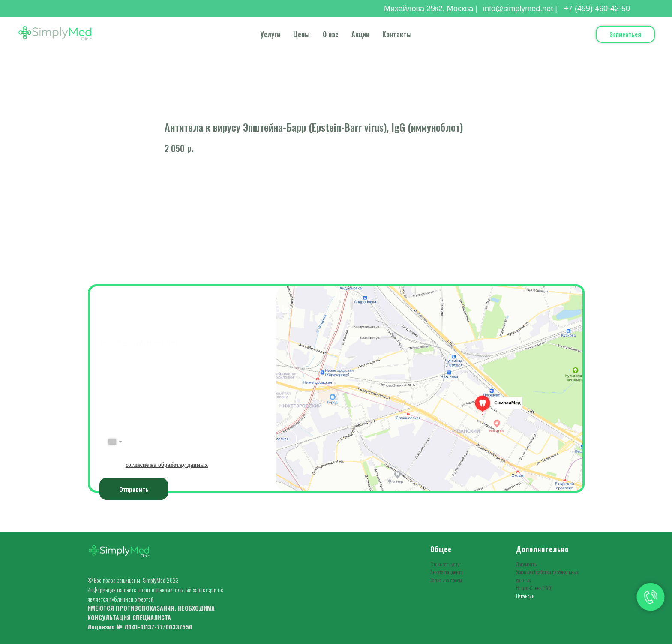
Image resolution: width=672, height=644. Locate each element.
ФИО (108, 385)
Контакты (397, 34)
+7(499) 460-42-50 (145, 328)
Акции (360, 34)
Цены (301, 34)
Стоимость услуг (446, 564)
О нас (331, 34)
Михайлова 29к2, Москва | (431, 9)
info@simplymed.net (139, 343)
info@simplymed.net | (520, 9)
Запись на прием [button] (446, 580)
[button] (625, 34)
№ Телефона (119, 425)
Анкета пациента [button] (447, 572)
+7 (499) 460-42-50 (597, 9)
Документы (527, 564)
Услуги (270, 34)
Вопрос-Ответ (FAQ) (534, 588)
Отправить (134, 489)
